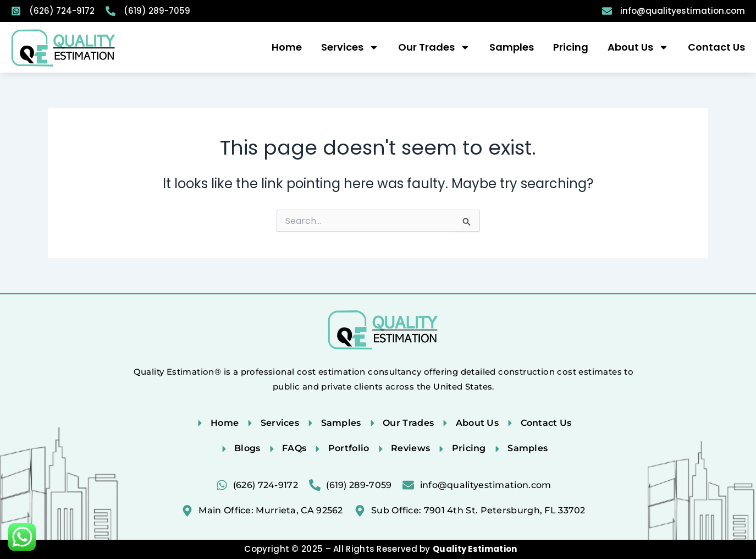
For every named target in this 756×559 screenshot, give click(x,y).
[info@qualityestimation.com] (607, 11)
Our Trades (434, 47)
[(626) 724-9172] (16, 11)
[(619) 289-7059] (111, 11)
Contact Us (716, 47)
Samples (512, 47)
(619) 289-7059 (157, 11)
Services (350, 47)
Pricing (571, 47)
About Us (638, 47)
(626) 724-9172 (62, 11)
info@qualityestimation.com (683, 11)
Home (287, 47)
